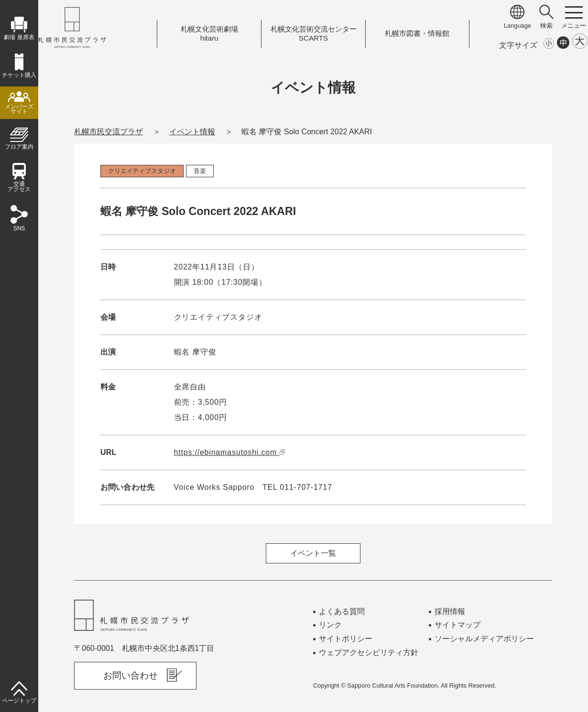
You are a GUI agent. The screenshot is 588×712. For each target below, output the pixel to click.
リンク (330, 625)
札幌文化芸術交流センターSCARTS (314, 34)
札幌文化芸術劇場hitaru (209, 34)
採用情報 (450, 611)
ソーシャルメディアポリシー (484, 639)
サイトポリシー (346, 639)
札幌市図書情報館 (417, 33)
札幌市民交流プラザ (109, 132)
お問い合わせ (131, 675)
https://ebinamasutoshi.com (230, 452)
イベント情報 (192, 132)
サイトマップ (457, 625)
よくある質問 (342, 611)
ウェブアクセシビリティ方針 (369, 653)
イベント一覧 (313, 553)
